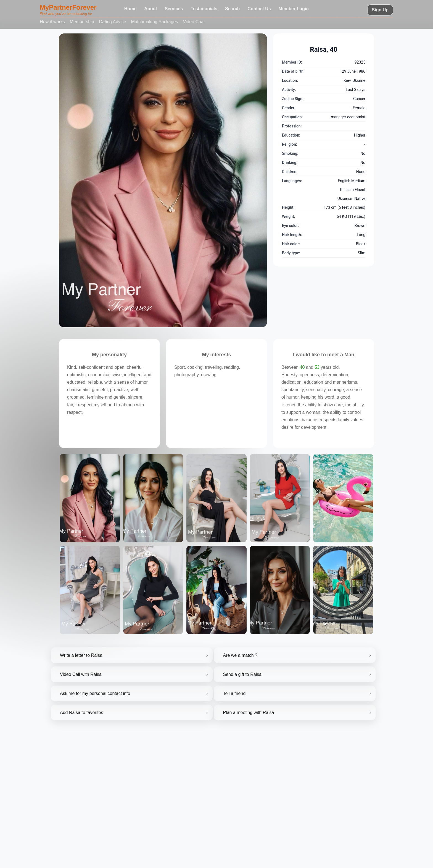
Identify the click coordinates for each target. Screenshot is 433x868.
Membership (82, 22)
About (151, 9)
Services (174, 9)
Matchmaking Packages (155, 22)
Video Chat (194, 22)
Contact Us (259, 9)
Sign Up (380, 10)
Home (130, 9)
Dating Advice (113, 22)
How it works (52, 22)
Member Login (294, 9)
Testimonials (204, 9)
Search (232, 9)
